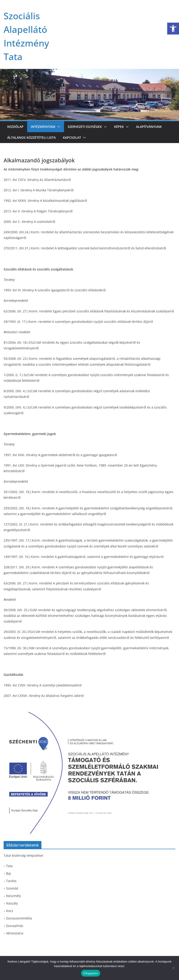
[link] (173, 29)
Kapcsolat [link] (72, 137)
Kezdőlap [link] (15, 127)
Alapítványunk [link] (149, 127)
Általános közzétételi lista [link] (31, 137)
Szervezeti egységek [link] (85, 127)
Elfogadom (91, 973)
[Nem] (173, 968)
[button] (58, 127)
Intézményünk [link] (43, 127)
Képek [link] (119, 127)
